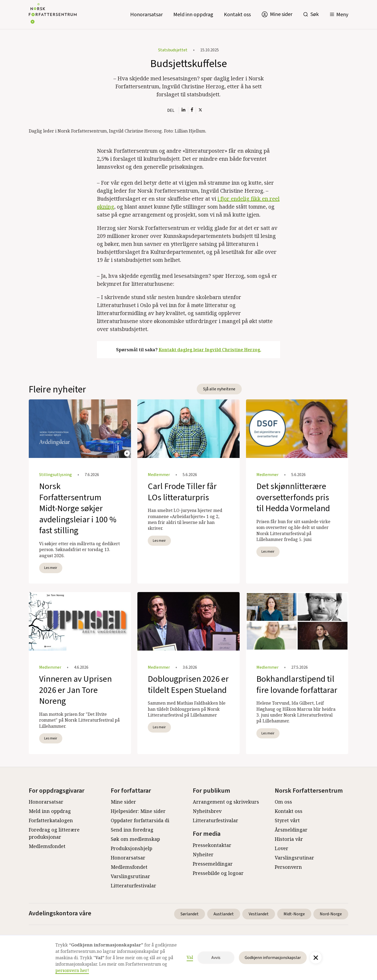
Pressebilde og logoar (218, 873)
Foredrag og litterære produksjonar (54, 833)
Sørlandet (190, 914)
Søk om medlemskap (135, 839)
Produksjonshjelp (132, 848)
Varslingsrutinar (130, 876)
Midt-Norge (294, 914)
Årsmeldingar (291, 830)
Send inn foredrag (132, 830)
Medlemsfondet (47, 846)
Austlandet (224, 914)
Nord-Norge (331, 914)
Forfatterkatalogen (51, 820)
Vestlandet (259, 914)
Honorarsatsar (146, 15)
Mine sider (123, 802)
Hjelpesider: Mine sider (138, 811)
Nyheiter (203, 854)
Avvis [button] (216, 958)
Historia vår (289, 839)
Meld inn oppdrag (193, 15)
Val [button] (190, 957)
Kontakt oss (237, 15)
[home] (53, 15)
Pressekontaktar (212, 845)
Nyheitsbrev (207, 811)
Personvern (288, 867)
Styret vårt (287, 820)
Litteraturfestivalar (134, 886)
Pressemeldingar (213, 864)
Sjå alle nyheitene (219, 389)
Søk (315, 14)
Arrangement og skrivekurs (226, 802)
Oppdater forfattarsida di (140, 820)
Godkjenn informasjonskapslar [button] (273, 958)
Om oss (283, 802)
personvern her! (72, 970)
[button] (339, 15)
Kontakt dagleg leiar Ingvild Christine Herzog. (210, 350)
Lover (282, 848)
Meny (342, 15)
